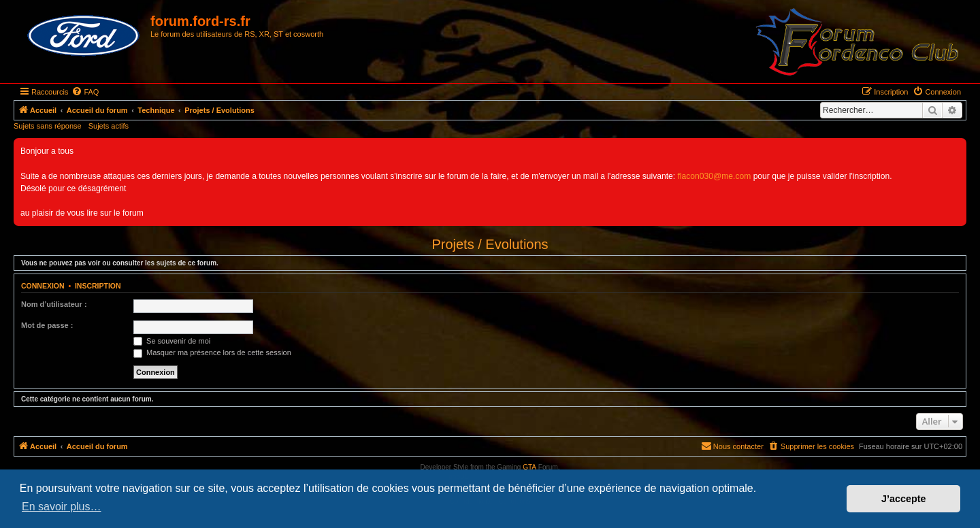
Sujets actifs (109, 126)
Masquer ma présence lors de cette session (212, 352)
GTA (529, 467)
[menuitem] (85, 92)
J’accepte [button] (904, 499)
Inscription (98, 286)
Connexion (43, 286)
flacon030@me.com (715, 176)
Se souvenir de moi (172, 341)
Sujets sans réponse (48, 126)
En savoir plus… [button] (62, 507)
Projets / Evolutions (490, 244)
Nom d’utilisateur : (54, 304)
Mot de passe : (47, 325)
